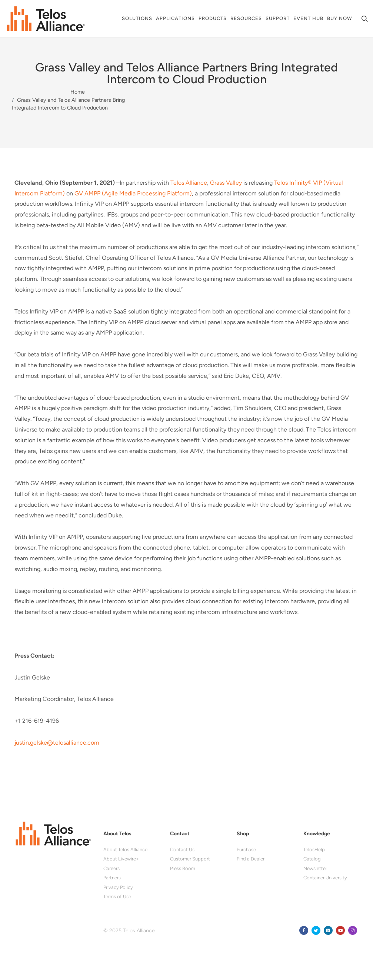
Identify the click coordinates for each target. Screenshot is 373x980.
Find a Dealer (251, 859)
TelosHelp (314, 850)
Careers (111, 868)
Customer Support (190, 859)
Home (78, 92)
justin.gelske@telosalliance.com (57, 743)
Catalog (312, 859)
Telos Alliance (189, 183)
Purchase (246, 850)
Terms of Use (117, 897)
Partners (112, 878)
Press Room (183, 868)
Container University (325, 878)
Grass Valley (226, 183)
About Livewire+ (121, 859)
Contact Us (182, 850)
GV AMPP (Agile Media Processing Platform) (133, 193)
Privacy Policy (118, 887)
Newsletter (315, 868)
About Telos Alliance (125, 850)
